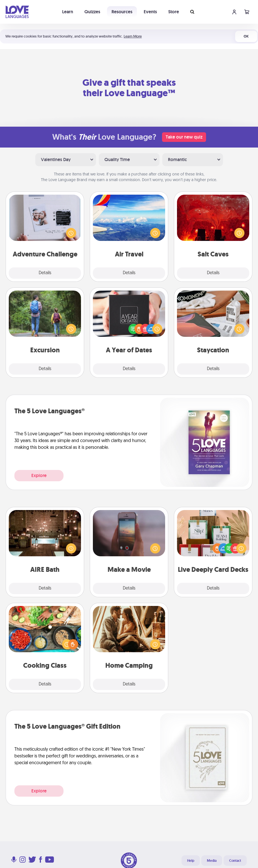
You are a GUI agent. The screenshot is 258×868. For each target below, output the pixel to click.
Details (45, 273)
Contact (235, 861)
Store (174, 12)
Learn (68, 12)
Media (212, 861)
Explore (39, 475)
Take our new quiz (184, 137)
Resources (122, 12)
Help (191, 861)
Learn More (133, 36)
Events (150, 12)
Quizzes (92, 12)
